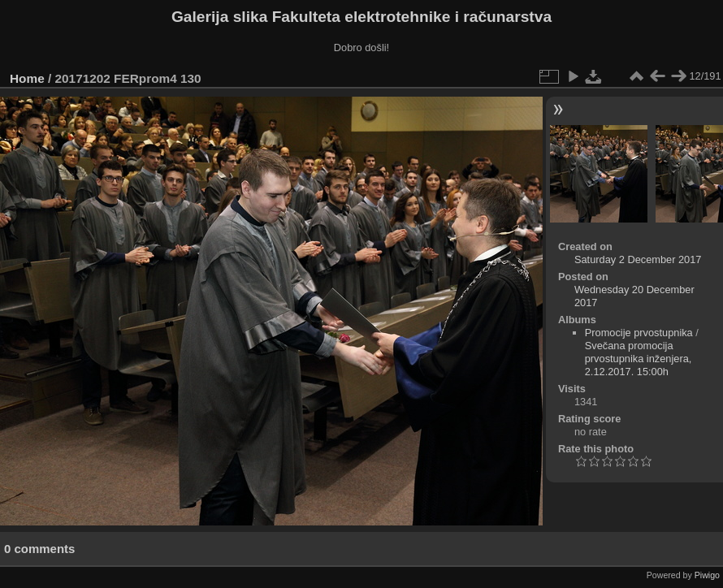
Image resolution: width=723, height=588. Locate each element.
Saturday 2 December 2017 (638, 259)
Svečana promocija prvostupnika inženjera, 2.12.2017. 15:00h (639, 359)
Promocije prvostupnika (639, 333)
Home (27, 78)
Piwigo (707, 575)
